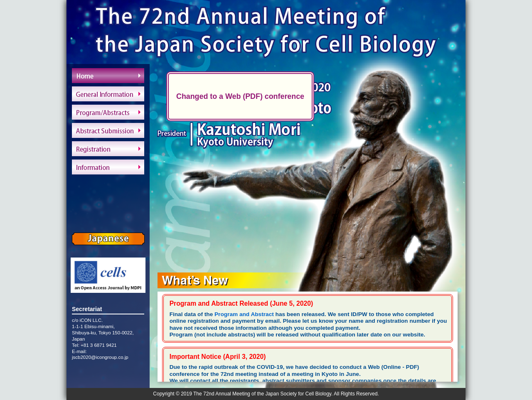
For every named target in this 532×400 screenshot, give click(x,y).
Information (108, 167)
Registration (108, 149)
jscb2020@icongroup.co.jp (100, 357)
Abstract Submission (108, 130)
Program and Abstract (244, 314)
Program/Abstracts (108, 112)
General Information (108, 94)
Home (108, 76)
